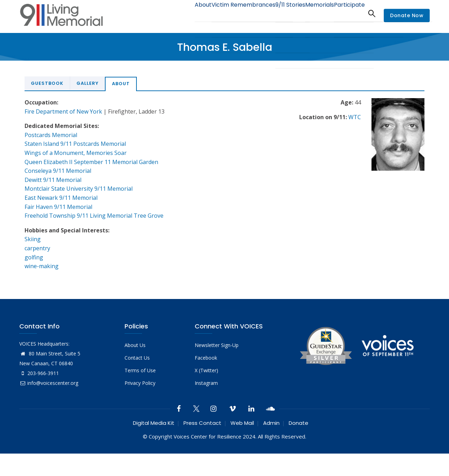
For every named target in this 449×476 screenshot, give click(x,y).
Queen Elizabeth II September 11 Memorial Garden (91, 162)
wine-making (42, 266)
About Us (135, 345)
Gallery (88, 83)
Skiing (33, 239)
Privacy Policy (140, 383)
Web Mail (242, 423)
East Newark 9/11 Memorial (61, 198)
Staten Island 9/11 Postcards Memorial (75, 144)
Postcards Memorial (51, 135)
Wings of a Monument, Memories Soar (76, 153)
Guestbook (47, 83)
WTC (355, 117)
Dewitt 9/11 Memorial (53, 180)
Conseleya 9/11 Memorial (58, 171)
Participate (347, 13)
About (181, 13)
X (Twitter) (206, 370)
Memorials (312, 13)
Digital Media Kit (154, 423)
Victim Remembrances (226, 13)
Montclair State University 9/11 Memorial (79, 189)
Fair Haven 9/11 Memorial (58, 207)
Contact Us (137, 358)
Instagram (206, 383)
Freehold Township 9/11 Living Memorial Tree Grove (94, 216)
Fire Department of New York (63, 111)
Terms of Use (140, 370)
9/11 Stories (277, 13)
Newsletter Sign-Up (217, 345)
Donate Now (407, 15)
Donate (299, 423)
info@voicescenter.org (49, 383)
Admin (271, 423)
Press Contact (202, 423)
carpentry (37, 248)
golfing (34, 257)
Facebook (206, 358)
